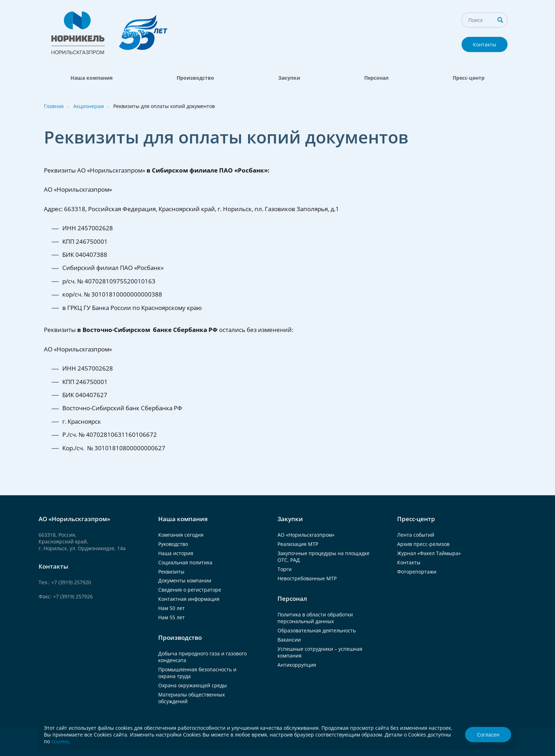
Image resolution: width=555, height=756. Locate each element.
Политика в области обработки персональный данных (315, 618)
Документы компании (185, 580)
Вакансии (289, 640)
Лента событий (416, 535)
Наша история (176, 553)
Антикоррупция (297, 665)
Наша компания (91, 78)
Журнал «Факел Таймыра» (429, 553)
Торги (285, 569)
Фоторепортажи (417, 572)
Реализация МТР (298, 544)
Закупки (289, 78)
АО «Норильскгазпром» (306, 535)
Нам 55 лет (171, 617)
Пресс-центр (469, 78)
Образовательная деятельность (317, 630)
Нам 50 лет (171, 608)
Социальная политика (185, 562)
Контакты (485, 44)
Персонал (376, 78)
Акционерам (88, 106)
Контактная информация (189, 599)
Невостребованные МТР (307, 578)
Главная (54, 106)
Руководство (173, 544)
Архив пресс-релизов (423, 544)
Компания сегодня (181, 535)
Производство (195, 78)
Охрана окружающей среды (193, 685)
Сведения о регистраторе (190, 590)
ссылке (60, 741)
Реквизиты (171, 572)
